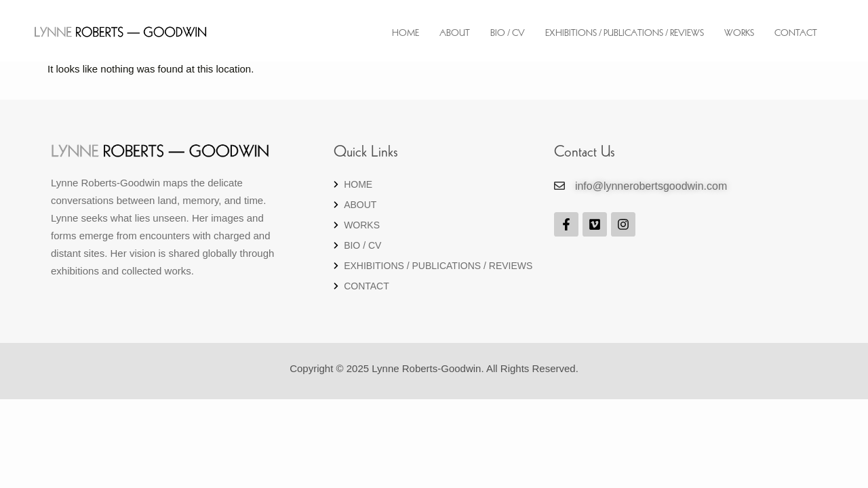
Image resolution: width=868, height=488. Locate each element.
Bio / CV (508, 34)
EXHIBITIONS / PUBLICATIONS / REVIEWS (625, 34)
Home (406, 34)
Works (739, 34)
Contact (796, 34)
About (455, 34)
